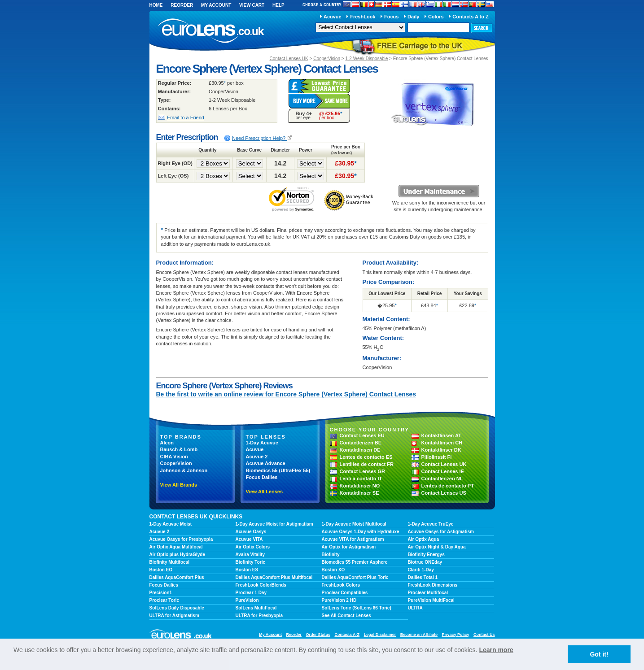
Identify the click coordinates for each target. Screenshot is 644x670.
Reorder (182, 5)
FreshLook (363, 17)
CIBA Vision (174, 457)
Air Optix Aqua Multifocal (176, 547)
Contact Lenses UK (289, 59)
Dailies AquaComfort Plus (177, 577)
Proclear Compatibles (345, 593)
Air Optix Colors (253, 547)
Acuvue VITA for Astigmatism (353, 539)
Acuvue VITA (249, 539)
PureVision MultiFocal (431, 600)
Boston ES (247, 570)
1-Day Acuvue (262, 443)
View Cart (252, 5)
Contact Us (484, 635)
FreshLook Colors (341, 585)
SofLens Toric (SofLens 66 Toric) (357, 608)
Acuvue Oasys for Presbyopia (181, 539)
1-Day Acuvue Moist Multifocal (354, 524)
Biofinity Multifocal (169, 562)
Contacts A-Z (347, 635)
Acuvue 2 (257, 457)
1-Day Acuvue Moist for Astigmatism (274, 524)
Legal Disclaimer (380, 635)
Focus (391, 17)
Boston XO (333, 570)
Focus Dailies (262, 477)
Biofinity (331, 555)
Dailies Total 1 (423, 577)
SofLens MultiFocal (256, 608)
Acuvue (333, 17)
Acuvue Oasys (251, 532)
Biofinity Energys (426, 555)
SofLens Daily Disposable (177, 608)
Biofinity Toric (250, 562)
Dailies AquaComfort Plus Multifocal (274, 577)
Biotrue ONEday (425, 562)
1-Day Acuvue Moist (171, 524)
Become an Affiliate (419, 635)
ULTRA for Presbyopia (259, 616)
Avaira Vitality (250, 555)
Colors (436, 17)
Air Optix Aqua (424, 539)
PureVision (247, 600)
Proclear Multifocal (428, 593)
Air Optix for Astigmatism (349, 547)
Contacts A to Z (470, 17)
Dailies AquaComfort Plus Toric (355, 577)
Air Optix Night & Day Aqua (437, 547)
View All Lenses (265, 492)
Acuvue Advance (266, 463)
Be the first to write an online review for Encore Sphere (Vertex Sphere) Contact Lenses (286, 394)
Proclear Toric (164, 600)
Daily (413, 17)
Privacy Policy (455, 635)
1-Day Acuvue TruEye (431, 524)
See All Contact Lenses (346, 616)
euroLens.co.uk (210, 31)
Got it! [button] (599, 654)
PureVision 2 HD (339, 600)
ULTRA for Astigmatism (174, 616)
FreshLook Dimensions (433, 585)
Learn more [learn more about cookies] (496, 650)
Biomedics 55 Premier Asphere (355, 562)
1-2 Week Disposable (366, 59)
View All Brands (179, 485)
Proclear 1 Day (251, 593)
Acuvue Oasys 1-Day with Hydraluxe (361, 532)
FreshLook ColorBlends (261, 585)
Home (156, 5)
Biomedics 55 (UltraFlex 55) (278, 470)
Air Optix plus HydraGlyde (177, 555)
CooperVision (327, 59)
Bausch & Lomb (179, 449)
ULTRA (415, 608)
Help (278, 5)
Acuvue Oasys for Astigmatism (441, 532)
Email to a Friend (186, 117)
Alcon (167, 443)
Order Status (318, 635)
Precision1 (161, 593)
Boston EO (161, 570)
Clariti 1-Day (421, 570)
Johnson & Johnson (184, 470)
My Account (216, 5)
